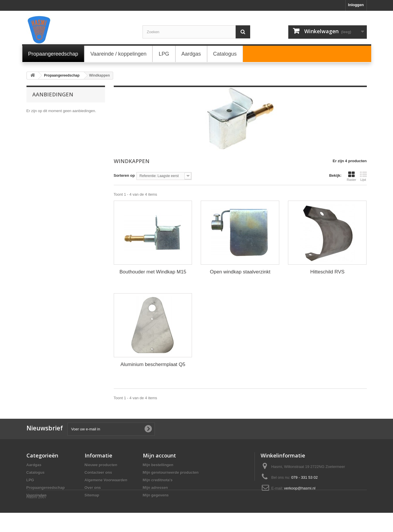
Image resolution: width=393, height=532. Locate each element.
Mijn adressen (155, 488)
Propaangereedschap (46, 488)
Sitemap (92, 495)
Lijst (363, 176)
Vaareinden (37, 495)
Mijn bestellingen (158, 465)
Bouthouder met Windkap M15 (153, 272)
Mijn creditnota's (158, 480)
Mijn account (159, 455)
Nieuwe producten (101, 465)
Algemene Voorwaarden (106, 480)
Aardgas (34, 465)
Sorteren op (124, 175)
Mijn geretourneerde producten (171, 472)
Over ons (93, 488)
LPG (30, 480)
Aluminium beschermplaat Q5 (153, 364)
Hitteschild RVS (328, 272)
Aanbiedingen (53, 94)
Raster (351, 176)
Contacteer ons (98, 472)
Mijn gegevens (156, 495)
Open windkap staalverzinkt (240, 272)
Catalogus (36, 472)
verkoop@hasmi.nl (300, 488)
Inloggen (356, 5)
